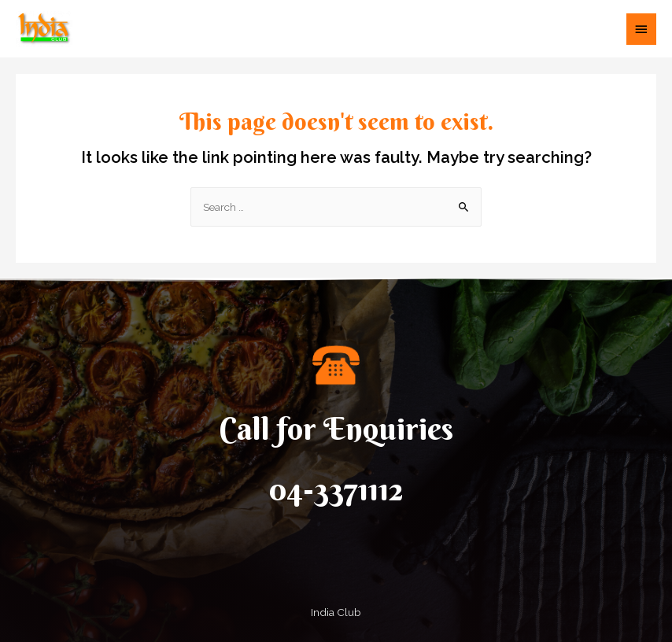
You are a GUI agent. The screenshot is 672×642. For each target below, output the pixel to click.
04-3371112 (336, 489)
